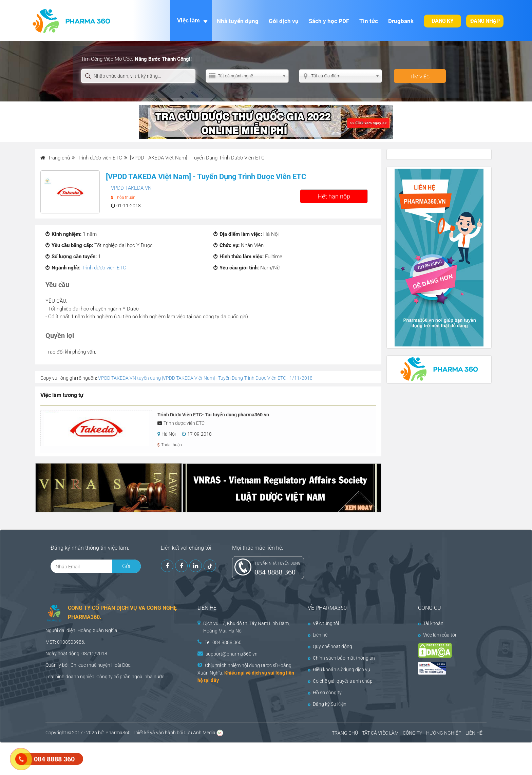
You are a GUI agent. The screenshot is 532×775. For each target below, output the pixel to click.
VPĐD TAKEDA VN (131, 188)
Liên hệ (318, 635)
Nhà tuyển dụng (238, 21)
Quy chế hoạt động (330, 646)
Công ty (104, 677)
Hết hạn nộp (334, 196)
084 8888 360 (275, 572)
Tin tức (369, 21)
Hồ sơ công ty (325, 693)
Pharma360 (118, 733)
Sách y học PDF (329, 21)
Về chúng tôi (323, 623)
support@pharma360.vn (232, 654)
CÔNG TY (412, 733)
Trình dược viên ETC (104, 268)
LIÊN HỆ (474, 733)
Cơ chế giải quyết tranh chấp (340, 681)
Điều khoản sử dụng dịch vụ (339, 669)
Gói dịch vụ (284, 21)
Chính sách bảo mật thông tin (341, 658)
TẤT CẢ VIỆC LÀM (380, 733)
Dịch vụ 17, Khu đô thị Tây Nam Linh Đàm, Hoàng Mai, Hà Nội (246, 627)
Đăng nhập (485, 21)
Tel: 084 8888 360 (223, 642)
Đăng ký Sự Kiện (327, 704)
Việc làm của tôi (437, 635)
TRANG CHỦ (345, 733)
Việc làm (188, 20)
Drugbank (401, 21)
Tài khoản (431, 623)
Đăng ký (443, 21)
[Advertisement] (123, 758)
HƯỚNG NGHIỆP (444, 733)
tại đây (211, 680)
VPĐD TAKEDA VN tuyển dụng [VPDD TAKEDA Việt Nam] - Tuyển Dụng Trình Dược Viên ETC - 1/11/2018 (205, 378)
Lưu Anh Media (200, 733)
